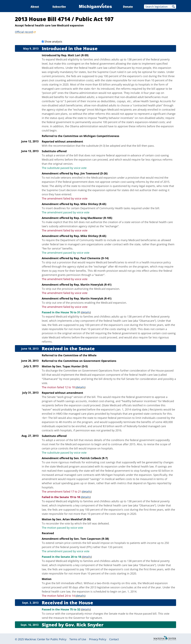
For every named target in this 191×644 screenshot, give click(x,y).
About (35, 7)
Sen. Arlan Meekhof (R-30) (73, 519)
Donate (128, 7)
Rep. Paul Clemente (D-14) (91, 258)
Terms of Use (78, 639)
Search (173, 7)
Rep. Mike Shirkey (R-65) (90, 204)
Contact (114, 639)
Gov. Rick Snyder (84, 625)
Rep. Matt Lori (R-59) (75, 55)
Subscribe (59, 7)
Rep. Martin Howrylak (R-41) (93, 285)
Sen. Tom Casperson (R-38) (91, 539)
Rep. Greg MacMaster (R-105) (93, 218)
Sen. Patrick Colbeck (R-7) (91, 458)
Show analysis (53, 41)
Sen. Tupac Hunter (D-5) (72, 366)
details (86, 312)
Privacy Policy (98, 639)
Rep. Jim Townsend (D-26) (91, 173)
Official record (24, 32)
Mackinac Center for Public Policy (46, 639)
